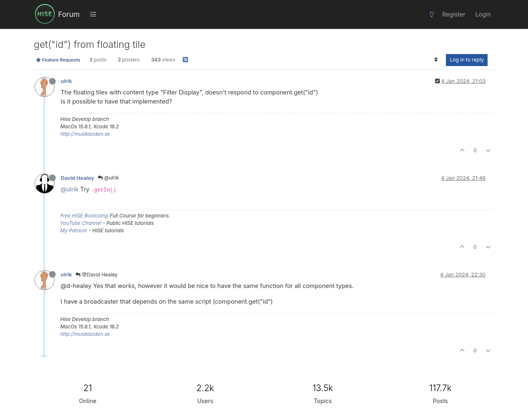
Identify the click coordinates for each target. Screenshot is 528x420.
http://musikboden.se (85, 134)
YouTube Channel (81, 223)
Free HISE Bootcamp (84, 216)
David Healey (77, 178)
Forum (69, 14)
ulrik (66, 81)
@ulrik (108, 178)
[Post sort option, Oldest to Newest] (436, 60)
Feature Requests (58, 60)
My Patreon (74, 230)
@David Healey (97, 275)
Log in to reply (467, 60)
